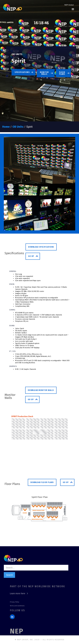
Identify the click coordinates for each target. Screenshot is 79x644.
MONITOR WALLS (44, 73)
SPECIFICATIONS (22, 72)
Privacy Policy (15, 602)
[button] (73, 9)
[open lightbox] (39, 160)
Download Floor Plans (42, 482)
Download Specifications (41, 247)
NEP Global (69, 5)
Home (6, 127)
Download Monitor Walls (41, 390)
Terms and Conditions (17, 606)
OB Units (18, 127)
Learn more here (18, 594)
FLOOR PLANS (62, 73)
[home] (12, 8)
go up (31, 256)
